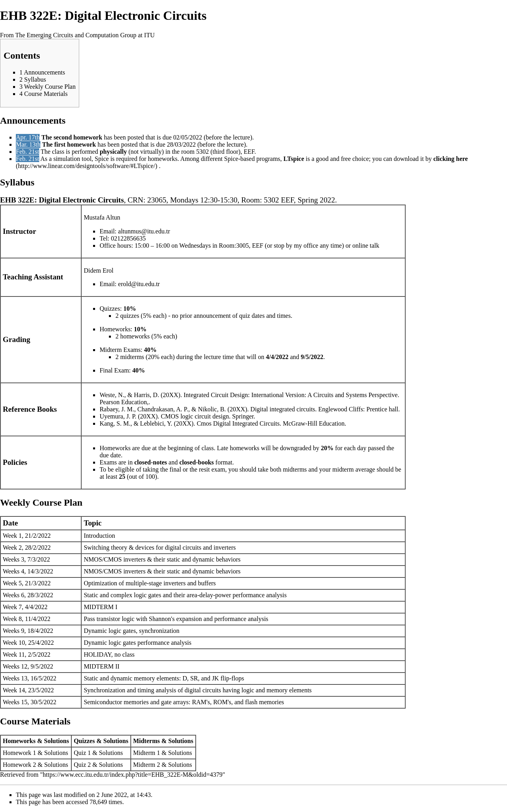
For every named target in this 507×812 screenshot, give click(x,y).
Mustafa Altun (102, 217)
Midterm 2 (147, 765)
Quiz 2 (82, 765)
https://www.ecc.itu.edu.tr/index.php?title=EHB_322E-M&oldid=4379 (133, 775)
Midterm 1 (147, 753)
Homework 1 (19, 753)
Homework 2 (19, 765)
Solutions (56, 753)
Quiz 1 (82, 753)
